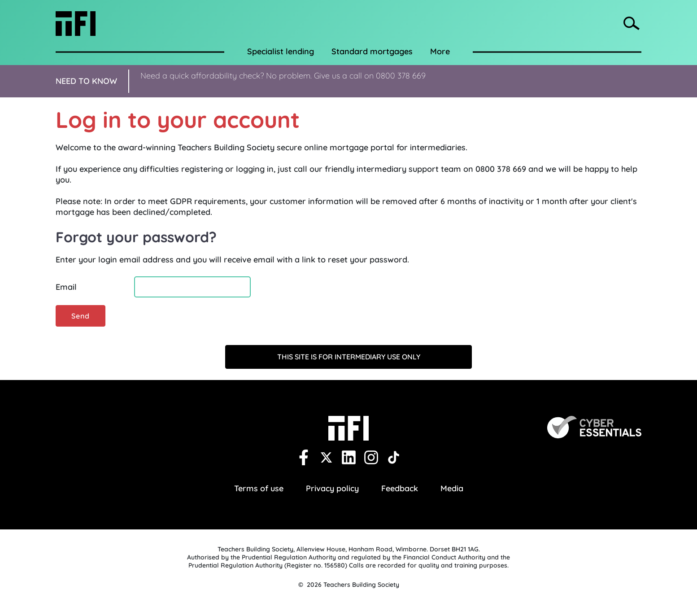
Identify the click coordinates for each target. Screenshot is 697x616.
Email (66, 287)
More (440, 51)
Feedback (400, 488)
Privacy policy (332, 488)
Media (452, 488)
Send (81, 316)
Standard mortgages (372, 51)
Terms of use (259, 488)
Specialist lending (281, 51)
